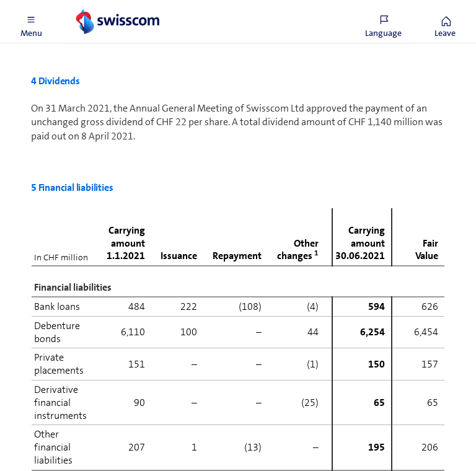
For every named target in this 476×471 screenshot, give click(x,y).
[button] (31, 22)
